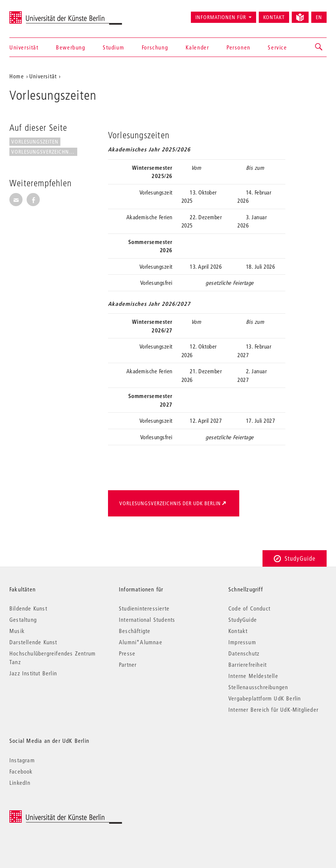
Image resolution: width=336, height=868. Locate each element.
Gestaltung (23, 620)
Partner (128, 664)
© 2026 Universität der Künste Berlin (49, 814)
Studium (113, 47)
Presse (127, 653)
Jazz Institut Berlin (33, 673)
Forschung (155, 47)
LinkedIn (20, 783)
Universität (24, 47)
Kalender (197, 47)
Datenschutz (244, 653)
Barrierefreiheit (247, 664)
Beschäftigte (135, 631)
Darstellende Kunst (33, 642)
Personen (238, 47)
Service (277, 47)
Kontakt (274, 17)
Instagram (22, 760)
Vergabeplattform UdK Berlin (265, 698)
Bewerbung (70, 47)
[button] (319, 47)
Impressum (242, 642)
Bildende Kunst (28, 608)
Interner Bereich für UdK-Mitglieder (273, 709)
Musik (17, 631)
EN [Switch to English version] (319, 17)
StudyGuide (295, 558)
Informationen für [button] (221, 17)
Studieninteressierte (144, 608)
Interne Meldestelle (253, 676)
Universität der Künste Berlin (39, 14)
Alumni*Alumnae (141, 642)
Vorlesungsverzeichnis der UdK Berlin (170, 503)
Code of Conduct (249, 608)
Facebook (21, 771)
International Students (147, 620)
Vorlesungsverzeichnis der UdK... (44, 152)
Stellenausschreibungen (258, 687)
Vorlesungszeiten (35, 142)
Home (17, 76)
